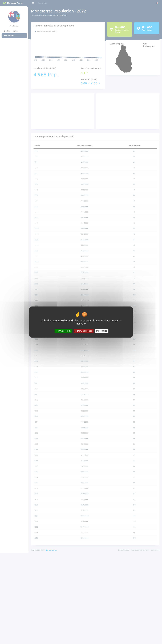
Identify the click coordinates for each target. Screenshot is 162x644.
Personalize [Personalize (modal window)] (102, 331)
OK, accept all (63, 331)
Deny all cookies (84, 331)
